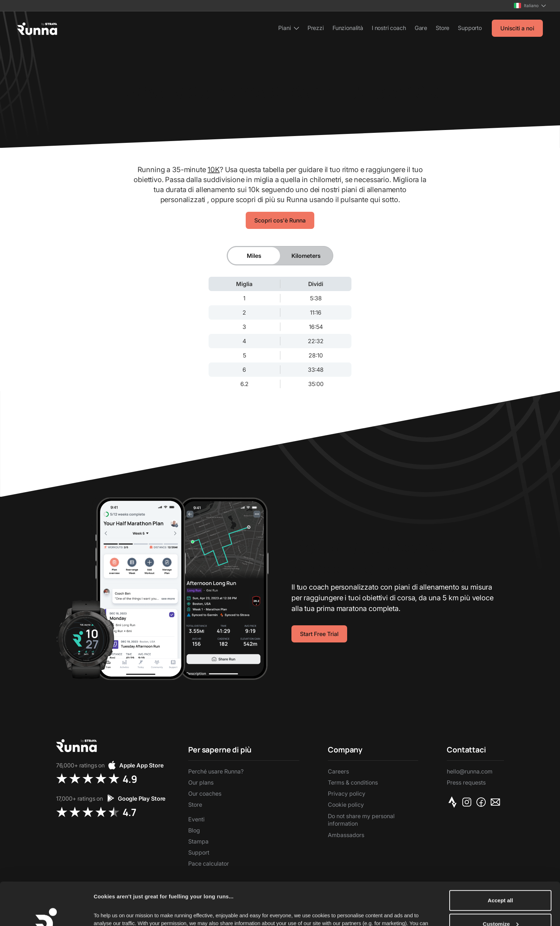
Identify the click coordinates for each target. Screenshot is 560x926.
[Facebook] (482, 802)
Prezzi (316, 28)
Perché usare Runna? (216, 771)
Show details (110, 910)
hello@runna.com (470, 771)
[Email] (497, 802)
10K (214, 170)
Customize (501, 884)
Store (442, 28)
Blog (194, 830)
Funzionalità (348, 28)
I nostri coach (389, 28)
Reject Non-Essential (500, 907)
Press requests (466, 782)
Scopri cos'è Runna (280, 220)
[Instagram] (468, 802)
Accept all (501, 860)
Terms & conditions (353, 782)
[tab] (254, 256)
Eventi (196, 819)
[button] (530, 6)
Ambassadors (346, 835)
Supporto (470, 28)
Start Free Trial (319, 634)
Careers (338, 771)
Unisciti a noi (517, 28)
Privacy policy (347, 794)
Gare (421, 28)
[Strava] (454, 802)
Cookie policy (346, 805)
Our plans (201, 782)
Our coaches (205, 794)
